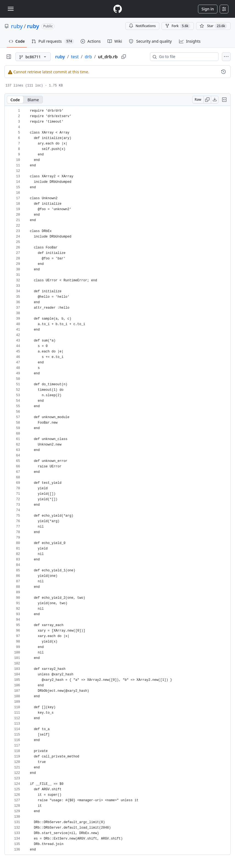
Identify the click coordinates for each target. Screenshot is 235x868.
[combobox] (186, 57)
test (75, 57)
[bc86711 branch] (33, 57)
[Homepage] (118, 9)
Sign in (208, 9)
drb (88, 57)
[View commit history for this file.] (223, 72)
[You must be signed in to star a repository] (213, 26)
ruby (17, 26)
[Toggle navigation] (11, 9)
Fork (178, 26)
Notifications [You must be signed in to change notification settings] (142, 26)
